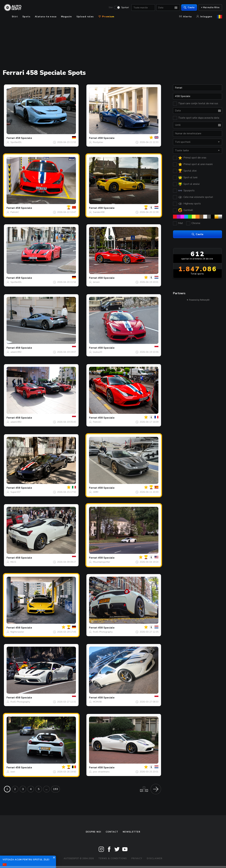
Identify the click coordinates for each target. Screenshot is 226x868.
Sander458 (99, 212)
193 (55, 789)
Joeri (13, 772)
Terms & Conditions (113, 859)
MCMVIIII (97, 702)
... (46, 789)
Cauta (189, 7)
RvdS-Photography (103, 632)
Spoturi (125, 8)
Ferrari (11, 138)
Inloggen (204, 17)
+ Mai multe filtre (210, 7)
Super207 (16, 492)
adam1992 (16, 352)
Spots (26, 17)
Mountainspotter (102, 562)
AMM (96, 492)
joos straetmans (101, 772)
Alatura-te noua (46, 17)
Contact (112, 832)
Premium (106, 17)
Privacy (137, 859)
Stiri (111, 8)
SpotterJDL (16, 142)
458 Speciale (24, 138)
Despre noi (93, 832)
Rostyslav (98, 142)
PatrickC (15, 212)
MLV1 (13, 562)
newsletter (131, 832)
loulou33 (98, 352)
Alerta (185, 17)
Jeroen (96, 282)
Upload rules (85, 17)
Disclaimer (155, 859)
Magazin (67, 17)
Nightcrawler (17, 632)
